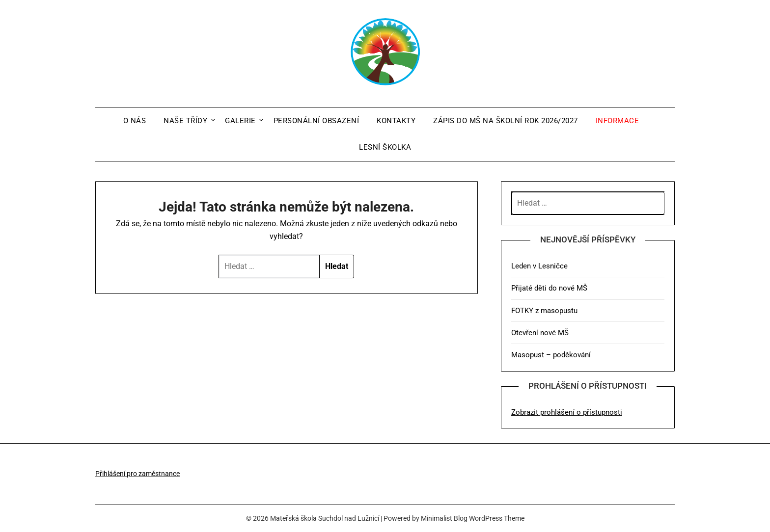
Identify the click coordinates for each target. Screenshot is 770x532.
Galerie (240, 121)
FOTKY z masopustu (544, 311)
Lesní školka (385, 147)
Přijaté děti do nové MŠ (549, 288)
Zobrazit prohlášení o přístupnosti (567, 412)
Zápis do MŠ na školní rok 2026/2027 (506, 121)
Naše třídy (185, 121)
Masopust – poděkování (551, 355)
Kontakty (396, 121)
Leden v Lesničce (539, 266)
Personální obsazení (316, 121)
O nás (135, 121)
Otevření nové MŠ (540, 333)
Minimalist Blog (444, 518)
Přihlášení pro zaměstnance (137, 474)
